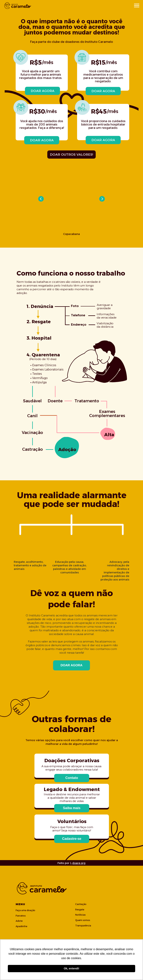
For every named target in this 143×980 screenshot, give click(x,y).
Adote (19, 921)
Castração (81, 904)
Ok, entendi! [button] (71, 968)
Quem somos (83, 920)
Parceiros (21, 916)
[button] (72, 778)
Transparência (83, 926)
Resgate (80, 910)
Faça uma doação (25, 910)
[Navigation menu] (137, 6)
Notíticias (80, 915)
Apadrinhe (21, 926)
